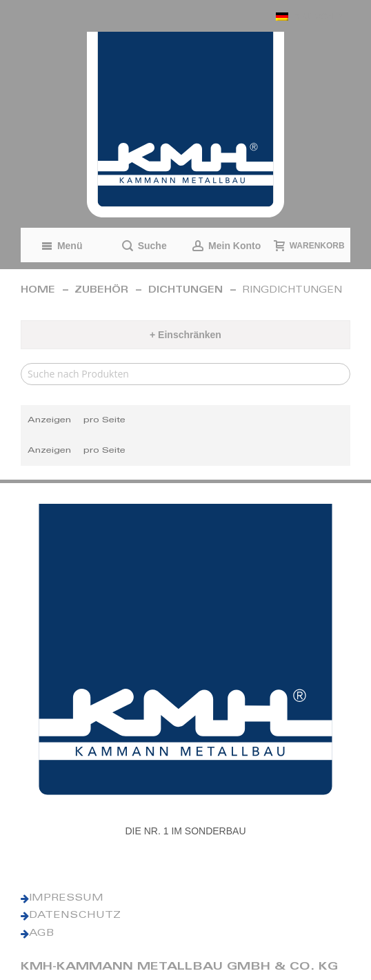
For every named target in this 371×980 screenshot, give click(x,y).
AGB (41, 934)
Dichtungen (186, 291)
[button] (310, 16)
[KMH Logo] (186, 125)
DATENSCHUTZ (75, 916)
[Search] (186, 374)
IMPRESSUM (66, 899)
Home (38, 291)
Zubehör (101, 291)
